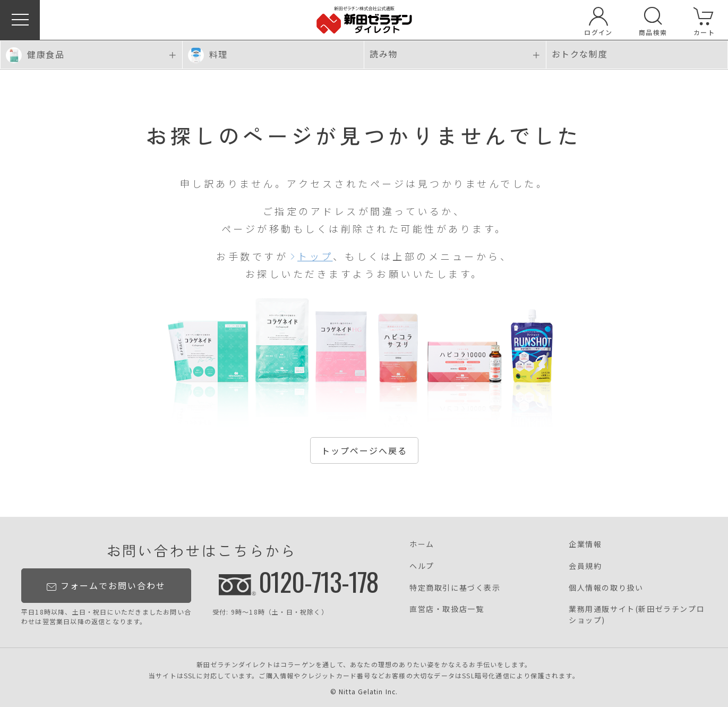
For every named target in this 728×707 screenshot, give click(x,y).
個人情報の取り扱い (606, 587)
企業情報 (585, 544)
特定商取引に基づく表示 (455, 587)
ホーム (422, 544)
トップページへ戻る (364, 450)
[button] (20, 20)
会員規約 (585, 566)
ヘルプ (422, 566)
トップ (315, 256)
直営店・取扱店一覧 (447, 609)
